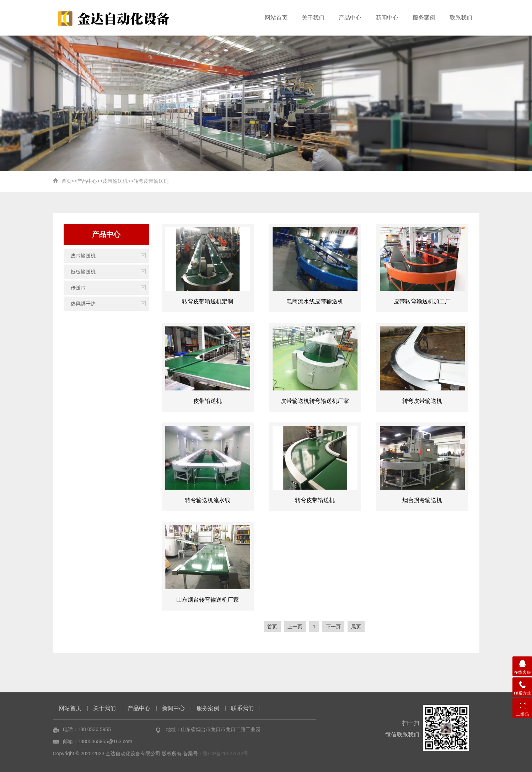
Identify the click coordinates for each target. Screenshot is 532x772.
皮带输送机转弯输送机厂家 (315, 401)
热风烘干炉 (83, 304)
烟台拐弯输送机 (422, 500)
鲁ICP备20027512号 (226, 754)
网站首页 (276, 18)
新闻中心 (387, 18)
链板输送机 (83, 272)
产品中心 (350, 18)
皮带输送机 (115, 181)
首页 (66, 181)
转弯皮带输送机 (151, 181)
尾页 (356, 627)
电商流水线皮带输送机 (315, 301)
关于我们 (313, 18)
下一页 (333, 627)
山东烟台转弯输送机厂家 (208, 600)
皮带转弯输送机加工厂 (422, 301)
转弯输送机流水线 (208, 500)
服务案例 (424, 18)
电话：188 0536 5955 (87, 729)
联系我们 (461, 18)
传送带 (78, 288)
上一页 (295, 627)
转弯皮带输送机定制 (208, 301)
